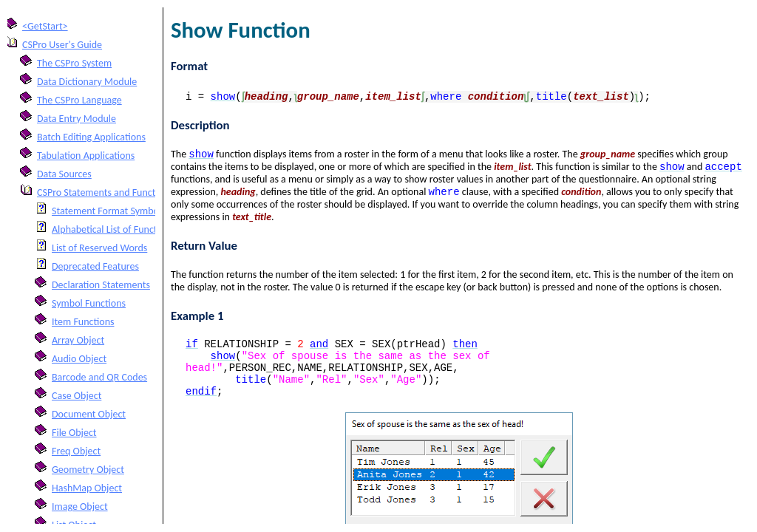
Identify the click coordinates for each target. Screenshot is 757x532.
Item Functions (83, 322)
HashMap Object (87, 488)
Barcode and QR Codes (99, 377)
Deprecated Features (95, 266)
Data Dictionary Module (87, 82)
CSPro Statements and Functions (105, 192)
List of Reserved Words (99, 248)
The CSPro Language (79, 100)
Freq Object (76, 451)
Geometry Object (88, 470)
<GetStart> (45, 26)
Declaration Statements (101, 285)
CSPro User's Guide (62, 45)
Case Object (77, 396)
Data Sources (64, 174)
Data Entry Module (77, 119)
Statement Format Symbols (109, 211)
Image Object (80, 507)
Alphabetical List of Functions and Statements (147, 229)
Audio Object (79, 359)
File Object (74, 433)
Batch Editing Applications (91, 137)
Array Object (78, 340)
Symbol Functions (89, 303)
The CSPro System (74, 63)
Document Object (89, 414)
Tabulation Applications (86, 156)
